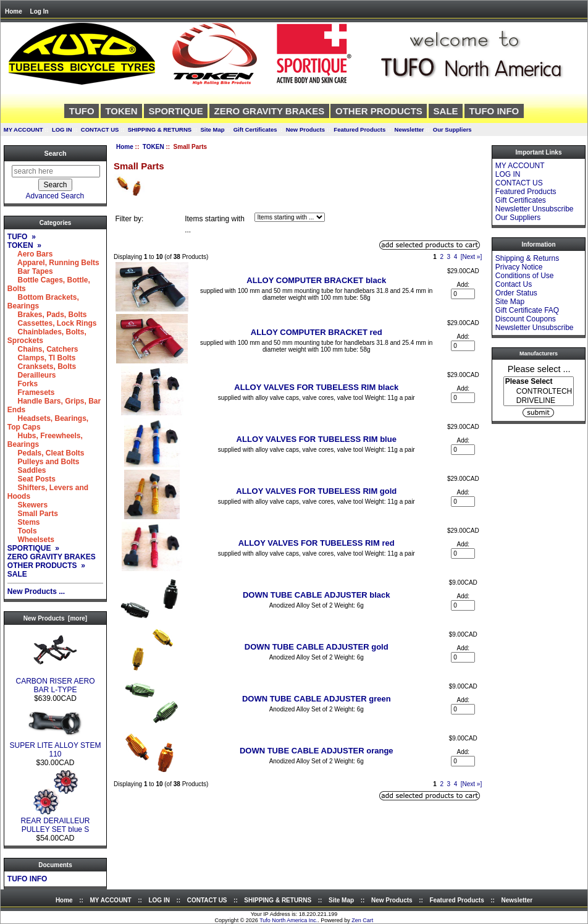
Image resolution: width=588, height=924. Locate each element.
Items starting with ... (215, 224)
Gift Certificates (255, 129)
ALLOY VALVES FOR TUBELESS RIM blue (317, 439)
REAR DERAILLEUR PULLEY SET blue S (55, 822)
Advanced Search (55, 196)
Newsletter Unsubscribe (535, 209)
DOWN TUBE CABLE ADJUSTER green (317, 699)
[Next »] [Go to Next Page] (471, 257)
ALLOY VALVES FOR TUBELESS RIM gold (316, 491)
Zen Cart (362, 920)
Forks (23, 384)
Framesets (31, 392)
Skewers (27, 505)
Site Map (212, 129)
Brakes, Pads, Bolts (47, 315)
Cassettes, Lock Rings (52, 323)
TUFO (82, 111)
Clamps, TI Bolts (42, 358)
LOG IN (62, 129)
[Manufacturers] (539, 391)
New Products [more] (55, 618)
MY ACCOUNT (23, 129)
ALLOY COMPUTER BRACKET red (317, 332)
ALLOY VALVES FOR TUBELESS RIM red (317, 543)
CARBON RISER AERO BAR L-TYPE (55, 682)
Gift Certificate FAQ (527, 310)
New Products (305, 129)
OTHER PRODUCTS (379, 111)
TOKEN (153, 147)
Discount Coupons (526, 319)
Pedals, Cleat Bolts (46, 453)
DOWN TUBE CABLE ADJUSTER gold (317, 647)
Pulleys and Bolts (44, 462)
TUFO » (22, 237)
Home (14, 11)
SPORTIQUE (175, 111)
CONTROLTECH (539, 392)
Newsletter (409, 129)
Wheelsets (31, 540)
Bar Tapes (30, 271)
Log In (40, 11)
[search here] (56, 171)
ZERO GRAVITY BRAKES (270, 111)
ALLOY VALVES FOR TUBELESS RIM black (316, 387)
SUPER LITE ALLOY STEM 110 (56, 746)
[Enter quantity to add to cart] (463, 294)
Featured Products (359, 129)
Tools (22, 531)
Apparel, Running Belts (53, 263)
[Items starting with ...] (290, 217)
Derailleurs (32, 375)
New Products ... (36, 591)
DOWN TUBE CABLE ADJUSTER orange (317, 751)
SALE (446, 111)
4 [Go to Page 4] (456, 257)
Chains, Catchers (43, 349)
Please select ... (539, 368)
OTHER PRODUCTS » (46, 566)
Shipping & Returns (527, 258)
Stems (24, 522)
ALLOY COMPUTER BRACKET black (316, 280)
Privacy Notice (519, 267)
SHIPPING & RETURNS (160, 129)
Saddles (27, 470)
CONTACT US (100, 129)
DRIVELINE (539, 401)
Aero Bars (30, 254)
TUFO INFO (494, 111)
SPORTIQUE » (33, 548)
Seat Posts (31, 479)
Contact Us (514, 284)
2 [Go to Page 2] (442, 257)
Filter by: (129, 219)
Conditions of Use (525, 276)
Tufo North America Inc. (288, 920)
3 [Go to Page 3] (449, 257)
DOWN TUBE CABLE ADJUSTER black (317, 595)
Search (55, 153)
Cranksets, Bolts (42, 367)
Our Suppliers (452, 129)
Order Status (516, 293)
